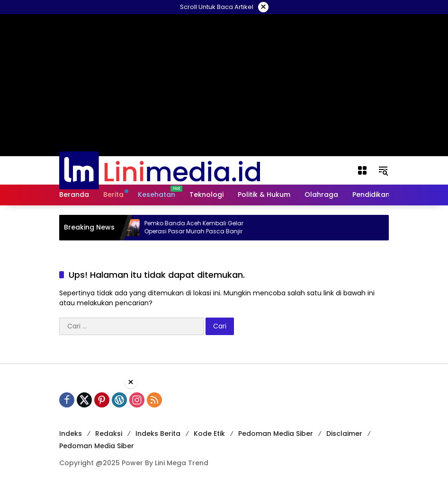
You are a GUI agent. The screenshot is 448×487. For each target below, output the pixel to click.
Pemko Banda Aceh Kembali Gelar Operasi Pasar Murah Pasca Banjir (198, 227)
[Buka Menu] (362, 170)
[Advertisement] (224, 437)
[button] (383, 170)
